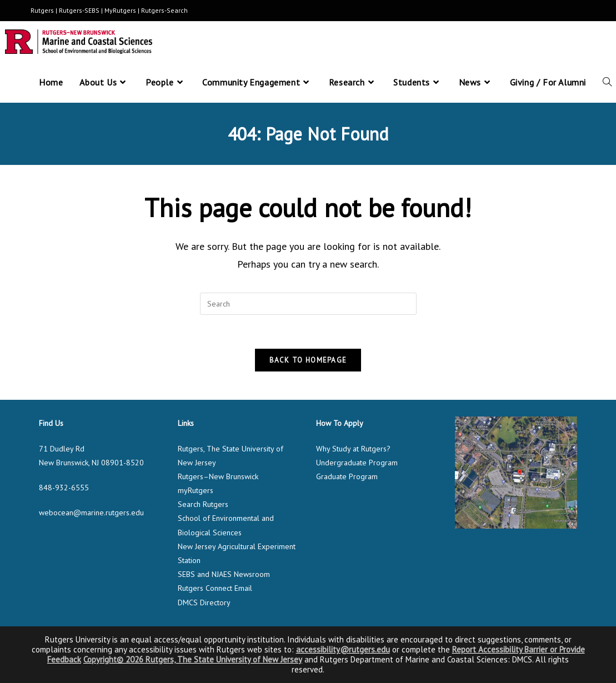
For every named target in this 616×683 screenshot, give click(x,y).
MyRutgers (120, 10)
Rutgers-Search (164, 10)
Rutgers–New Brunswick (218, 476)
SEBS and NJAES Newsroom (224, 574)
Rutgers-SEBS (79, 10)
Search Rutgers (203, 504)
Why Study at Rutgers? (353, 449)
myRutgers (196, 490)
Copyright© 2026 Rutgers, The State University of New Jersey (193, 659)
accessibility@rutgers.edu (343, 649)
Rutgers (42, 10)
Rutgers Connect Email (215, 588)
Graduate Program (347, 476)
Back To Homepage (308, 360)
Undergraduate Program (357, 463)
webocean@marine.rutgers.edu (91, 513)
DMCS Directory (204, 602)
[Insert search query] (308, 304)
